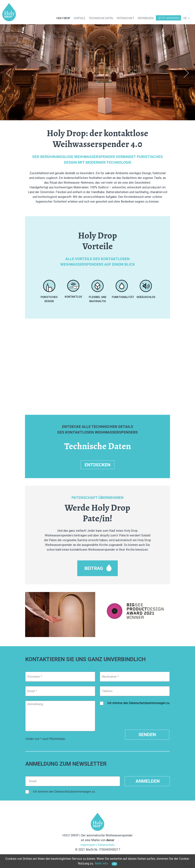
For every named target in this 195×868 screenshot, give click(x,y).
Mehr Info (101, 863)
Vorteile (79, 18)
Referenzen (146, 18)
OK (114, 864)
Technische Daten (101, 18)
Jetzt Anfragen (168, 18)
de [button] (187, 18)
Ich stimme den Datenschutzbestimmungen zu (138, 703)
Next (186, 73)
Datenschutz (106, 845)
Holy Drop (63, 18)
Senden (147, 735)
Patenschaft (125, 18)
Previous (9, 73)
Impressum (88, 845)
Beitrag (94, 568)
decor (110, 840)
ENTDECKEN (97, 465)
